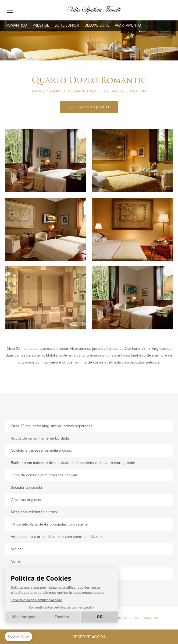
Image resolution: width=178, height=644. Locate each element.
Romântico (16, 26)
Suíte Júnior (67, 26)
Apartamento (128, 26)
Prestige (41, 26)
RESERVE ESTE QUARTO (89, 107)
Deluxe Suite (97, 26)
